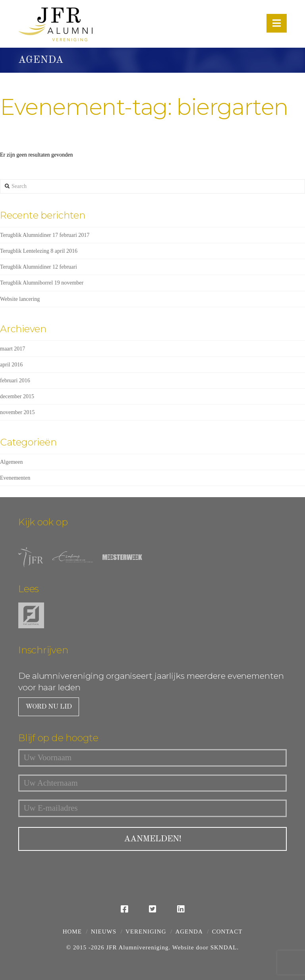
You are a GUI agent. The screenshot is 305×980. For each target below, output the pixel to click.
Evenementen (15, 478)
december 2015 (17, 396)
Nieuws (104, 931)
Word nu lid (48, 707)
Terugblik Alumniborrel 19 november (42, 283)
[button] (277, 23)
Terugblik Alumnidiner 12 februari (39, 267)
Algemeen (12, 462)
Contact (227, 931)
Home (72, 931)
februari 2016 (15, 381)
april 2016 (11, 365)
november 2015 (17, 412)
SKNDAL (224, 947)
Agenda (189, 931)
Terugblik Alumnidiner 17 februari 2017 (45, 235)
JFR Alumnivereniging (137, 947)
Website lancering (20, 299)
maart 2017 (13, 349)
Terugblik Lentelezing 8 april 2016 (39, 251)
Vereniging (146, 931)
